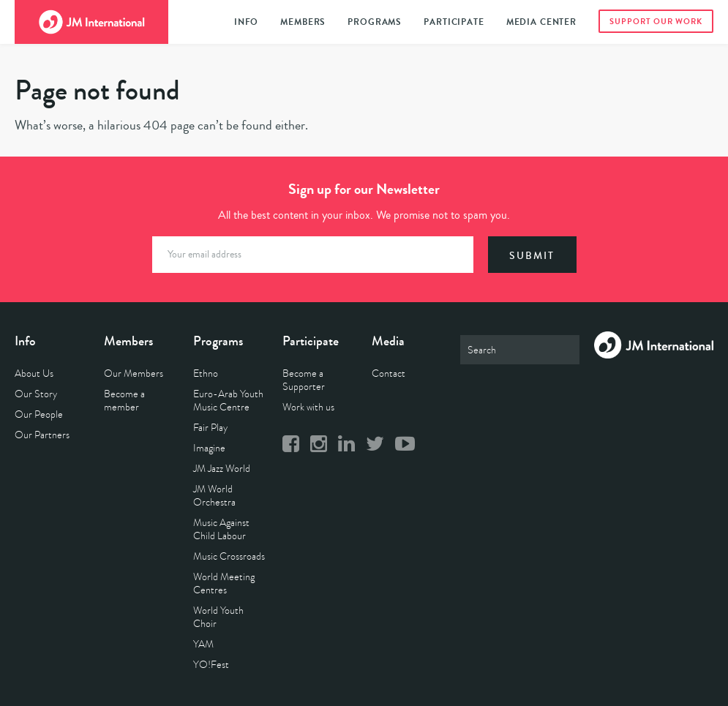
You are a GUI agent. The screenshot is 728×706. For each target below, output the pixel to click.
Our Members (134, 373)
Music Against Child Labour (221, 529)
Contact (389, 373)
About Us (34, 373)
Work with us (308, 407)
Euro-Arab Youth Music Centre (228, 401)
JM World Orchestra (214, 496)
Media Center (541, 22)
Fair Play (210, 428)
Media (388, 341)
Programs (375, 22)
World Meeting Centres (224, 583)
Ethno (206, 373)
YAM (203, 644)
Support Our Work (656, 22)
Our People (39, 414)
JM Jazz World (222, 469)
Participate (454, 22)
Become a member (124, 401)
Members (303, 22)
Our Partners (42, 435)
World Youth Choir (218, 617)
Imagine (209, 448)
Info (246, 22)
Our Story (36, 394)
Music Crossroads (229, 556)
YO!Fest (211, 665)
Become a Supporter (304, 380)
